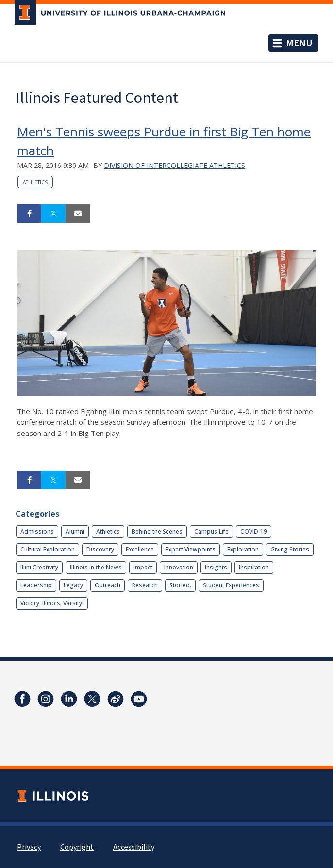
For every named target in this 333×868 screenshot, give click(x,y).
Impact (143, 567)
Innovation (179, 567)
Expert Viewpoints (191, 549)
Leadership (36, 585)
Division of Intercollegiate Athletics (175, 165)
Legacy (73, 585)
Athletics (35, 182)
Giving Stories (290, 549)
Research (145, 585)
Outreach (108, 585)
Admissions (37, 531)
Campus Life (211, 531)
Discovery (100, 549)
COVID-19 (254, 531)
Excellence (140, 549)
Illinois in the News (96, 567)
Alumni (75, 531)
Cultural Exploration (48, 549)
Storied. (180, 585)
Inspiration (254, 567)
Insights (216, 567)
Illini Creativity (39, 567)
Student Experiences (231, 585)
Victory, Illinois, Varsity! (52, 603)
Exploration (243, 549)
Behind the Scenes (157, 531)
